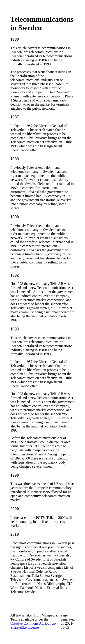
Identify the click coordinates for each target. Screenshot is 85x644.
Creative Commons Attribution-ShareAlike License (33, 625)
